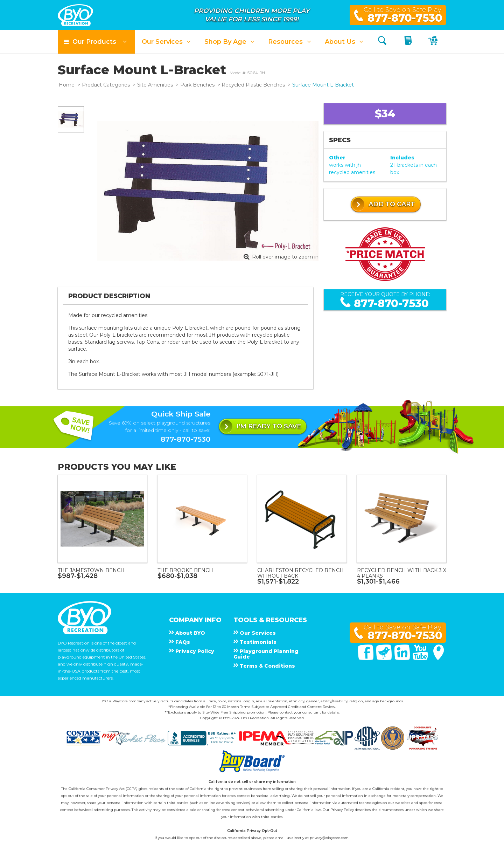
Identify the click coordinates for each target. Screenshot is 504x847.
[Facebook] (366, 658)
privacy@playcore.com (329, 838)
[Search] (382, 42)
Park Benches (197, 85)
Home (67, 85)
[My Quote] (409, 42)
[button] (96, 42)
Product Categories (106, 85)
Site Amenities (155, 85)
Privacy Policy (342, 810)
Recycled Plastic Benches (253, 85)
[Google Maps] (439, 658)
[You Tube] (421, 658)
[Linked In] (403, 658)
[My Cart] (434, 42)
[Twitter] (385, 658)
